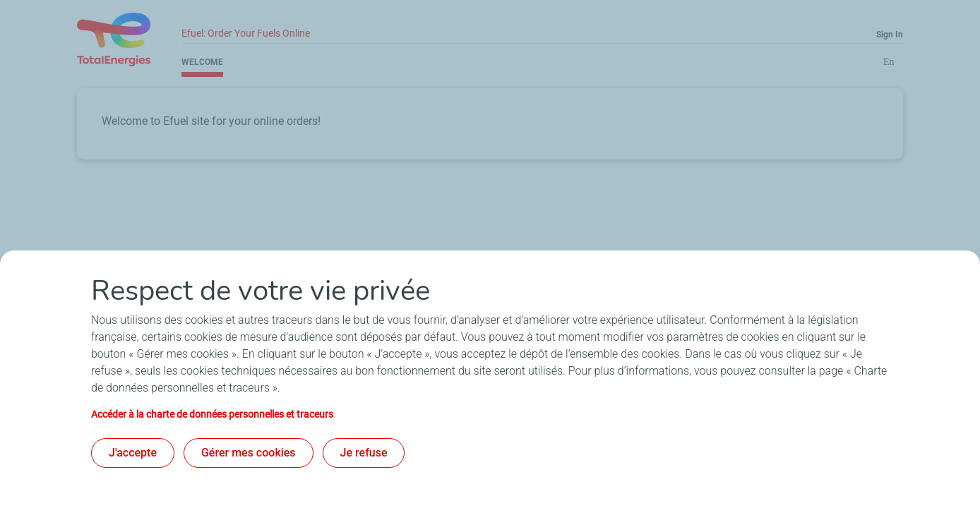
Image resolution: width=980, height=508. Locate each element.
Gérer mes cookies (249, 453)
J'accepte (133, 453)
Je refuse (364, 453)
